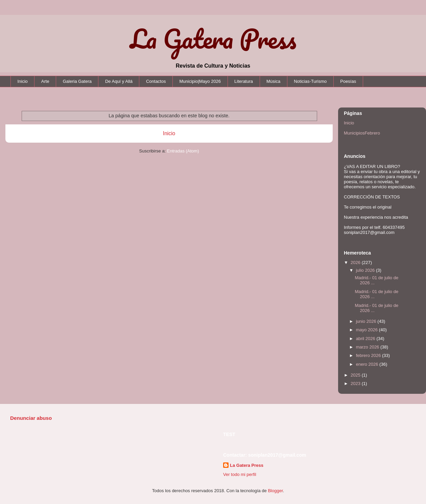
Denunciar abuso (31, 418)
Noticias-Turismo (310, 81)
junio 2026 (367, 321)
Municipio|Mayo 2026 (200, 81)
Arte (45, 81)
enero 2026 (368, 364)
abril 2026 (366, 339)
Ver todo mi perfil (240, 474)
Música (273, 81)
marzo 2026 (368, 347)
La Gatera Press (213, 39)
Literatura (244, 81)
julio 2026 (366, 270)
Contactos (156, 81)
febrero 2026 (369, 355)
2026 (356, 262)
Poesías (348, 81)
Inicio (23, 81)
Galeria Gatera (77, 81)
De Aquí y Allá (119, 81)
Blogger (275, 491)
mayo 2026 (368, 330)
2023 (356, 383)
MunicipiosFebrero (362, 133)
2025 (356, 375)
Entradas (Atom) (183, 151)
